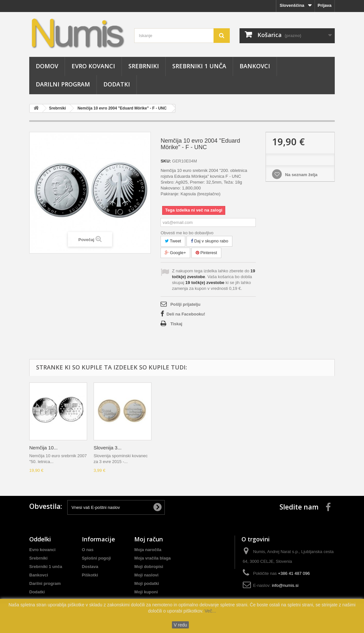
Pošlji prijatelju (185, 304)
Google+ (175, 253)
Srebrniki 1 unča (199, 66)
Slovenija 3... (108, 448)
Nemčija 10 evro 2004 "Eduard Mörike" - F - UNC (122, 108)
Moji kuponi (146, 592)
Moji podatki (147, 583)
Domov (47, 66)
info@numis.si (285, 585)
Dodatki (117, 84)
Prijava (325, 5)
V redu (180, 625)
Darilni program (63, 84)
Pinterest (206, 253)
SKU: (166, 161)
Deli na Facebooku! (186, 314)
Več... (210, 611)
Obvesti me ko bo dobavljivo (187, 233)
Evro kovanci (93, 66)
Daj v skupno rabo (209, 241)
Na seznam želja (300, 175)
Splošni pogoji (97, 558)
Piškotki (90, 575)
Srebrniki (144, 66)
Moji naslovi (146, 575)
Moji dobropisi (149, 567)
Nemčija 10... (44, 448)
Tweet (173, 241)
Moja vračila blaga (152, 558)
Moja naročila (148, 550)
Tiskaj (176, 324)
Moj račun (149, 539)
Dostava (90, 567)
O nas (88, 550)
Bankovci (255, 66)
